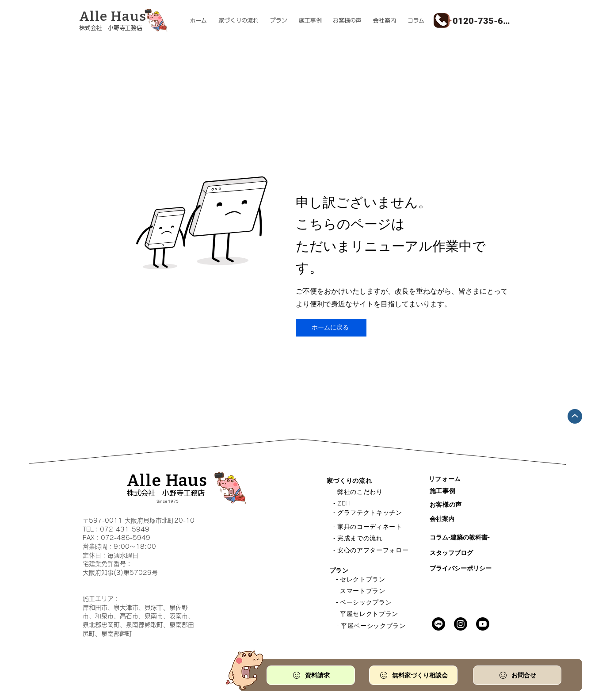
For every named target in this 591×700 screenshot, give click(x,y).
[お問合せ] (517, 675)
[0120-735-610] (482, 21)
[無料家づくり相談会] (413, 675)
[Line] (438, 624)
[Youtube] (483, 624)
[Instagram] (461, 624)
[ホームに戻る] (331, 328)
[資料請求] (311, 675)
